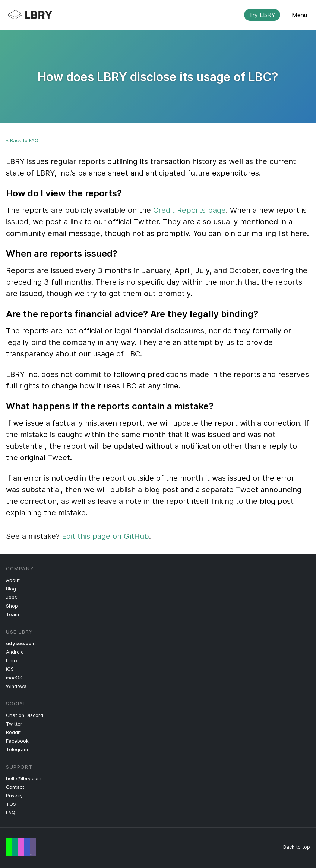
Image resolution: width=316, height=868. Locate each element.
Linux (12, 661)
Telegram (17, 750)
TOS (11, 804)
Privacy (14, 796)
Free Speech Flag (21, 847)
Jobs (12, 597)
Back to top (297, 847)
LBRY (152, 15)
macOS (14, 678)
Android (15, 652)
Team (12, 614)
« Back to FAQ (22, 140)
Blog (11, 589)
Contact (15, 787)
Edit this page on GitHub (105, 536)
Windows (16, 686)
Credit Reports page (189, 210)
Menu (299, 15)
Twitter (14, 724)
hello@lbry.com (24, 779)
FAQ (11, 813)
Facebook (17, 741)
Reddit (13, 732)
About (13, 580)
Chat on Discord (25, 715)
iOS (10, 669)
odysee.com (21, 643)
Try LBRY (262, 15)
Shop (12, 606)
